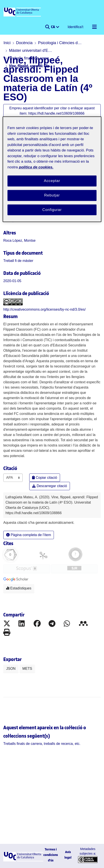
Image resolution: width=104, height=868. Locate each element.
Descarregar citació (49, 486)
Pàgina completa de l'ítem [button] (29, 535)
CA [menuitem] (53, 27)
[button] (47, 27)
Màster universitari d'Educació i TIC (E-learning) (31, 50)
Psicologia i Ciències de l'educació (60, 43)
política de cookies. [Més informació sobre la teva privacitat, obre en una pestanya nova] (36, 167)
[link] (18, 261)
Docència (24, 43)
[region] (52, 169)
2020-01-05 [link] (12, 281)
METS (27, 669)
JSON (11, 669)
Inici (7, 43)
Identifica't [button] (76, 27)
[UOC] (23, 12)
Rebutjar (52, 195)
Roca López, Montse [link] (19, 240)
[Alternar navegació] (94, 27)
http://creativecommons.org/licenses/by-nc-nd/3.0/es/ (44, 309)
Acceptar (52, 181)
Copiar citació (45, 478)
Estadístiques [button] (19, 588)
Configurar (52, 210)
